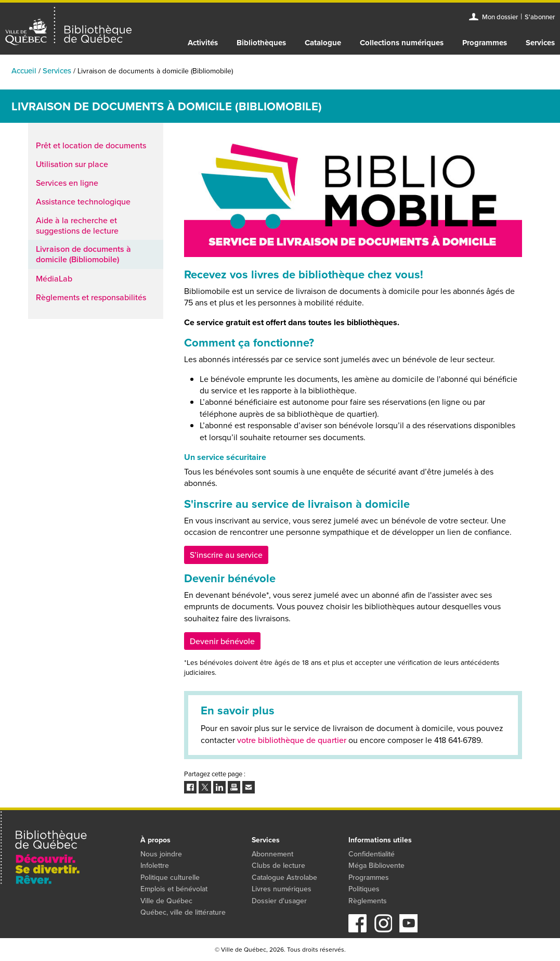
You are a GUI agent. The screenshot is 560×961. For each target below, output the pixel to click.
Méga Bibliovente (376, 865)
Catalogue (323, 43)
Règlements (368, 901)
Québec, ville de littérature (183, 912)
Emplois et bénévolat (174, 889)
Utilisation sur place (72, 164)
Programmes (485, 43)
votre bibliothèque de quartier (292, 740)
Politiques (364, 889)
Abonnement (272, 854)
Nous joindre (161, 854)
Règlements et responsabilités (91, 297)
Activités (203, 43)
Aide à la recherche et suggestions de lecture (77, 225)
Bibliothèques (261, 43)
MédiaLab (54, 278)
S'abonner (540, 17)
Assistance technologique (83, 201)
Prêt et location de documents (91, 145)
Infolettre (155, 865)
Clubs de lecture (278, 865)
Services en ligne (67, 183)
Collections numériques (402, 43)
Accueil (24, 71)
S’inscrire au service (226, 555)
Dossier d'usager (279, 901)
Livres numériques (282, 889)
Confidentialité (372, 854)
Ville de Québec (166, 901)
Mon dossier (500, 17)
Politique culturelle (170, 877)
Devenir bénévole (222, 641)
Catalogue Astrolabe (284, 877)
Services (540, 43)
